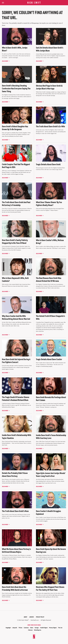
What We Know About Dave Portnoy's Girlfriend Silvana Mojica (16, 550)
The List (60, 628)
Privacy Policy (40, 617)
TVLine (20, 628)
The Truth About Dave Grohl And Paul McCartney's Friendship (16, 204)
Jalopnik (15, 628)
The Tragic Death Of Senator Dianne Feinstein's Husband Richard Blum (16, 399)
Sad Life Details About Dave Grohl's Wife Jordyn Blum (50, 49)
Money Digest (53, 628)
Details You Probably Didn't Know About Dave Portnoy (15, 474)
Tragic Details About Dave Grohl (48, 164)
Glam (32, 628)
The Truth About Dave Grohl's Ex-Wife (50, 126)
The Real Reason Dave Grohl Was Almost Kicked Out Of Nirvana (49, 279)
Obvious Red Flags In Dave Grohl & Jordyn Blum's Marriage (49, 87)
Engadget (8, 628)
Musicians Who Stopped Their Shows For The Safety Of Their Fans (50, 588)
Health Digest (44, 628)
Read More (5, 61)
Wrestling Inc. (38, 630)
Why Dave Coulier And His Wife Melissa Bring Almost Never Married (16, 317)
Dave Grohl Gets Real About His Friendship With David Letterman (15, 588)
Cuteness (26, 628)
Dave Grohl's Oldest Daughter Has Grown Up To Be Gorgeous (15, 128)
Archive (32, 617)
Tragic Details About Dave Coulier (49, 359)
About (26, 617)
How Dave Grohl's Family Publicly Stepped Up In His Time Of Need (15, 241)
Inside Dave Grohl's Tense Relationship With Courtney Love (51, 437)
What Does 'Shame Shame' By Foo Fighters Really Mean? (49, 204)
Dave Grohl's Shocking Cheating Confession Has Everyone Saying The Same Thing (16, 88)
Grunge (37, 628)
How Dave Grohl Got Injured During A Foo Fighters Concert (16, 361)
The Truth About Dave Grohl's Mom (15, 511)
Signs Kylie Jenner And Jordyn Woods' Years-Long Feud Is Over (51, 474)
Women (30, 630)
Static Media (25, 620)
